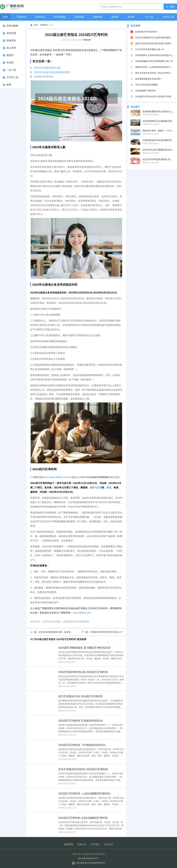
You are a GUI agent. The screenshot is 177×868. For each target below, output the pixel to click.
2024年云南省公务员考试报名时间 (52, 72)
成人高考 (11, 48)
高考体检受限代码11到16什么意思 (158, 111)
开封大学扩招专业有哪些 (147, 85)
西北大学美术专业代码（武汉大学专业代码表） (155, 73)
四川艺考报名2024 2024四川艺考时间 (80, 696)
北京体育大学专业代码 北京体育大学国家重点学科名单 (155, 96)
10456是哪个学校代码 (145, 91)
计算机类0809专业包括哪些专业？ (158, 140)
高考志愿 (79, 17)
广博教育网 (86, 40)
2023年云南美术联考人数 (47, 68)
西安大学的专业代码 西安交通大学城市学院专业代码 (155, 43)
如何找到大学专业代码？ (147, 32)
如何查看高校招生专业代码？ (149, 79)
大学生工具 (168, 17)
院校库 (115, 17)
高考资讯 (21, 17)
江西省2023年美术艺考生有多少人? (106, 632)
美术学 (88, 171)
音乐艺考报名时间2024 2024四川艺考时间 (83, 769)
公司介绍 (108, 844)
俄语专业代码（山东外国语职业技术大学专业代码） (155, 67)
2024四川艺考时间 (44, 77)
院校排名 (98, 17)
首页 (5, 17)
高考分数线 (60, 17)
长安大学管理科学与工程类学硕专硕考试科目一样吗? (155, 38)
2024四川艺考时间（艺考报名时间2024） (83, 745)
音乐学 (62, 498)
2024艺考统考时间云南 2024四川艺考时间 (83, 672)
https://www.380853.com (56, 477)
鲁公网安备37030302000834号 (91, 863)
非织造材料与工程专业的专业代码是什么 (154, 55)
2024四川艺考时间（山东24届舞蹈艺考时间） (85, 794)
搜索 (172, 7)
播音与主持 (96, 488)
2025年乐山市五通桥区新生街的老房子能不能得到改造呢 (158, 150)
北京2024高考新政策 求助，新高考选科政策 (59, 632)
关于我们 (95, 844)
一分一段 (149, 17)
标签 (9, 85)
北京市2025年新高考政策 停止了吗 (158, 159)
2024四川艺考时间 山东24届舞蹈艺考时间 (83, 818)
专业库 (131, 17)
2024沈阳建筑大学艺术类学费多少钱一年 (154, 61)
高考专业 (40, 17)
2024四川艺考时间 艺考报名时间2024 (80, 721)
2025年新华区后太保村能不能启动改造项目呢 (158, 121)
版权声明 (69, 844)
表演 (109, 488)
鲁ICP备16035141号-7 (88, 858)
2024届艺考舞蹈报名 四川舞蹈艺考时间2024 (84, 648)
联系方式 (82, 844)
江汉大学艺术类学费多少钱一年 (150, 49)
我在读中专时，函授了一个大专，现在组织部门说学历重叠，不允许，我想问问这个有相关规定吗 (158, 131)
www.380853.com (82, 613)
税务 (51, 541)
